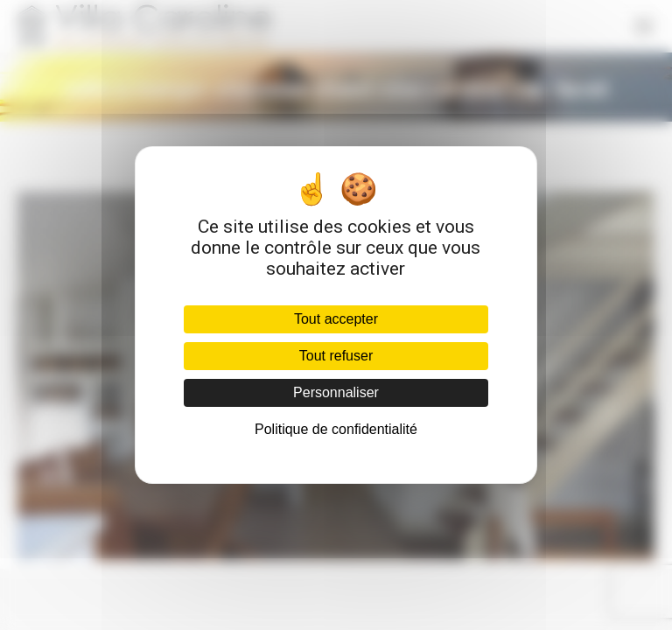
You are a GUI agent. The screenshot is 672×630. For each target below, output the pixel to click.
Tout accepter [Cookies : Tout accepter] (336, 319)
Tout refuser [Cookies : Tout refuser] (336, 356)
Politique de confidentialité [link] (336, 429)
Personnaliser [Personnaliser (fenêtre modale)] (336, 392)
